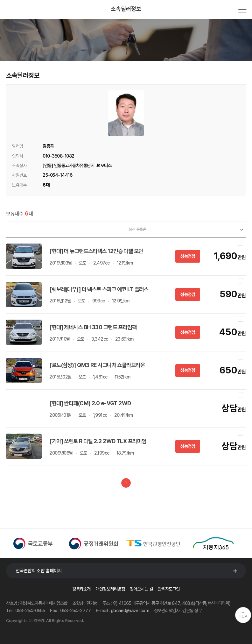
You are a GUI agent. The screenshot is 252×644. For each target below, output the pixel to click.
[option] (36, 543)
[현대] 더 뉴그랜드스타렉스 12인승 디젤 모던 (96, 251)
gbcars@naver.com (130, 610)
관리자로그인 (169, 589)
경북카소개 (81, 589)
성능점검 (188, 256)
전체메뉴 (242, 10)
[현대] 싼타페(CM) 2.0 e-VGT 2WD (91, 403)
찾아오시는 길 (141, 589)
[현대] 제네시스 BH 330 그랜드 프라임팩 (93, 327)
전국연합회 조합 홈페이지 (39, 571)
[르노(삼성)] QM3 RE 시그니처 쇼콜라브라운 (97, 365)
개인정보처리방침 (110, 589)
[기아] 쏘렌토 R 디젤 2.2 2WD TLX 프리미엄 (98, 441)
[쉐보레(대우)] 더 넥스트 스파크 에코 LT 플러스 (99, 289)
